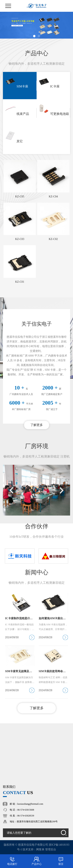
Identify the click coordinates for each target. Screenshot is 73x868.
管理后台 (51, 849)
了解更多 (37, 425)
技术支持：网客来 (34, 849)
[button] (34, 36)
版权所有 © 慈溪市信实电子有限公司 (26, 845)
